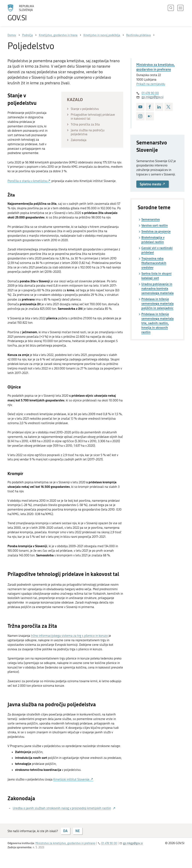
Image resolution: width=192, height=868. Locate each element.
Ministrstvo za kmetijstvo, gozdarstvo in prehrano (156, 67)
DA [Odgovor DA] (65, 831)
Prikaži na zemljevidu (151, 84)
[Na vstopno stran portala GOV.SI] (31, 13)
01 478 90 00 (150, 93)
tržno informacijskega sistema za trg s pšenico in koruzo (69, 636)
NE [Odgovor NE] (78, 831)
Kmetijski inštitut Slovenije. (72, 779)
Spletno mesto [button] (153, 184)
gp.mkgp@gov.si (153, 97)
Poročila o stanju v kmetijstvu (27, 181)
